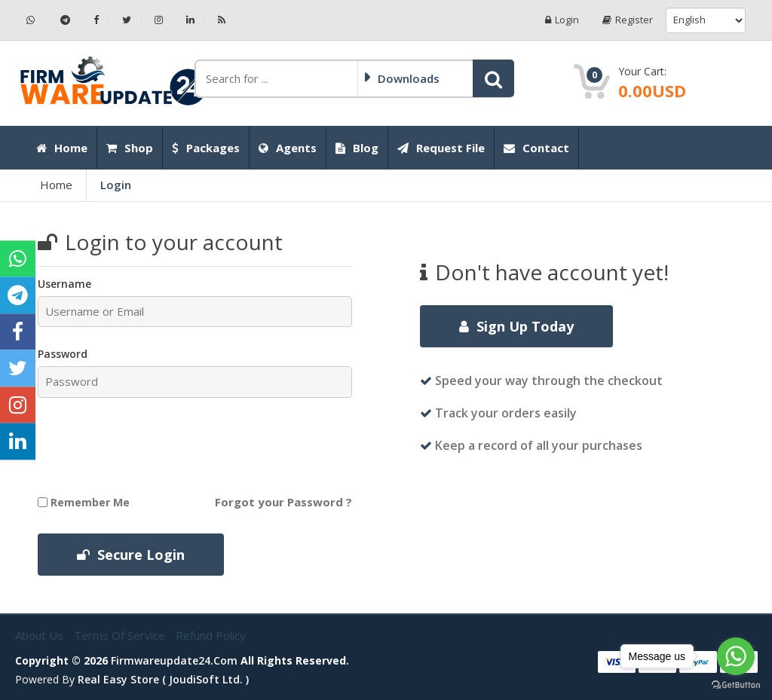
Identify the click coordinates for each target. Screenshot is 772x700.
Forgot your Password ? (283, 502)
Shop (130, 148)
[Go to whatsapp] (736, 656)
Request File (441, 148)
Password (63, 354)
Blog (357, 148)
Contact (536, 148)
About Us (41, 635)
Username (64, 284)
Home (62, 148)
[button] (493, 78)
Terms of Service (121, 635)
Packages (206, 148)
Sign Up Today (516, 326)
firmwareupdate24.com (174, 660)
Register (627, 20)
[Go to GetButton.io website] (736, 685)
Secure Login (131, 555)
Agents (288, 148)
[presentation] (164, 446)
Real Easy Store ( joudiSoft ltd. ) (163, 679)
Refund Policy (211, 635)
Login (561, 20)
